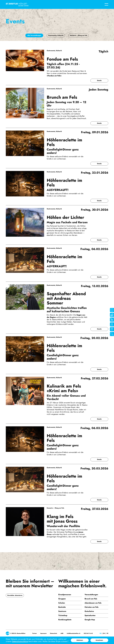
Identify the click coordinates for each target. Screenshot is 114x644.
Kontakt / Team (112, 324)
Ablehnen (80, 640)
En (104, 633)
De (100, 633)
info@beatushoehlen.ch (74, 633)
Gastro (112, 320)
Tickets (112, 315)
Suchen (112, 334)
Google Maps (112, 329)
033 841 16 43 (88, 633)
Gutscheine (89, 611)
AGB (62, 633)
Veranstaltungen (91, 595)
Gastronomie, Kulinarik (56, 35)
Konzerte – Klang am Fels (79, 35)
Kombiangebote (65, 620)
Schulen (62, 603)
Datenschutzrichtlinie (20, 641)
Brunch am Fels (91, 599)
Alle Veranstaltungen (34, 35)
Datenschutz (54, 633)
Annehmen (99, 640)
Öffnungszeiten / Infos (112, 310)
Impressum (43, 633)
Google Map (90, 620)
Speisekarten (90, 615)
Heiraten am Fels (92, 607)
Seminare (62, 611)
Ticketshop (63, 615)
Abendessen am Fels (93, 603)
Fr (107, 633)
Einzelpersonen (65, 595)
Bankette (62, 607)
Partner (35, 633)
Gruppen (62, 599)
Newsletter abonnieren (15, 595)
